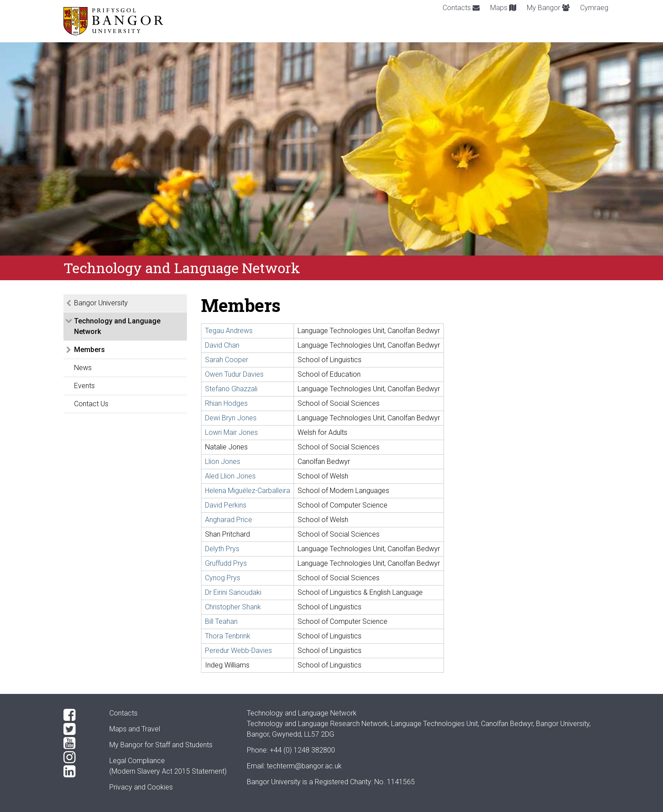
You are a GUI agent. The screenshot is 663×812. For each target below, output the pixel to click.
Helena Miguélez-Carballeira (248, 491)
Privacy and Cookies (141, 787)
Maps (503, 8)
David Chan (222, 345)
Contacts (461, 8)
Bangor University (101, 303)
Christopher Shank (233, 607)
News (83, 368)
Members (89, 350)
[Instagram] (79, 757)
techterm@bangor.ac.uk (304, 766)
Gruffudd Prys (226, 563)
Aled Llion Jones (230, 476)
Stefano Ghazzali (231, 389)
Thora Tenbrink (228, 636)
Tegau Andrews (229, 331)
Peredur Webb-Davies (238, 651)
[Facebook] (79, 715)
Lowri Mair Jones (231, 432)
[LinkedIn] (79, 771)
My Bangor (548, 8)
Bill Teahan (221, 621)
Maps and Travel (135, 729)
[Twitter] (79, 729)
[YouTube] (79, 743)
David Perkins (226, 505)
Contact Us (91, 404)
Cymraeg (594, 8)
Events (84, 386)
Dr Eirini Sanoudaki (233, 592)
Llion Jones (223, 462)
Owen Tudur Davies (234, 374)
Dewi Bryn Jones (231, 418)
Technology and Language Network (117, 326)
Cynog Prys (223, 578)
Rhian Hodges (226, 403)
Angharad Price (229, 520)
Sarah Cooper (227, 360)
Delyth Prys (222, 549)
